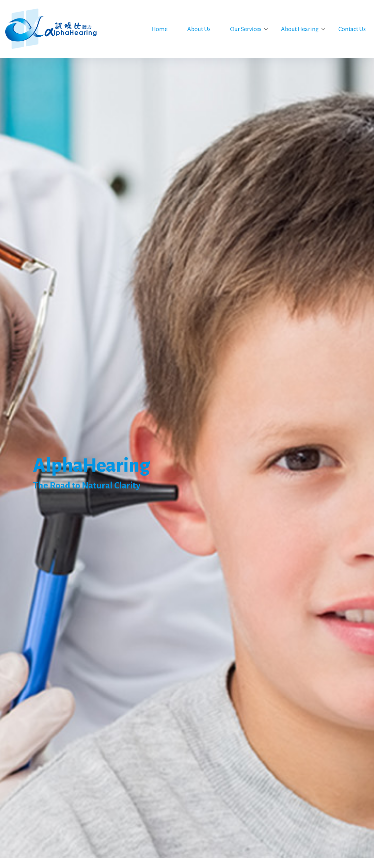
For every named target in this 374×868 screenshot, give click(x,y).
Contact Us (352, 29)
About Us (199, 29)
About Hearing (300, 29)
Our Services (246, 29)
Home (160, 29)
